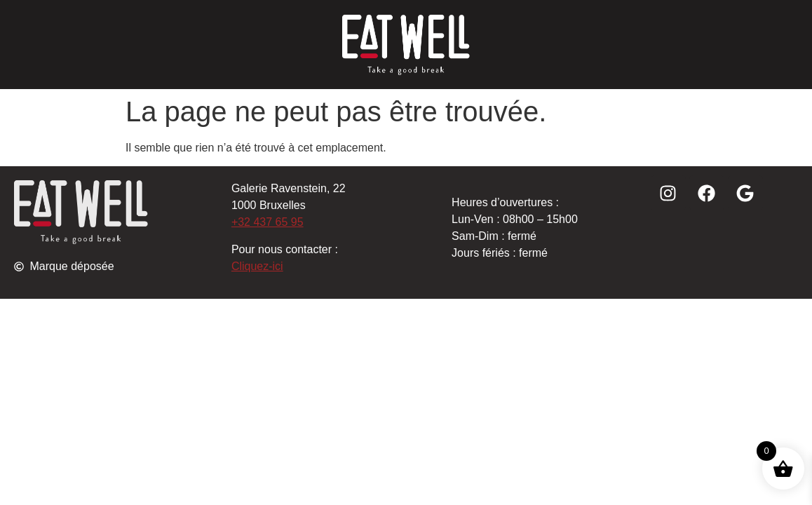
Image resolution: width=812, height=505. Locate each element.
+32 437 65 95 (268, 222)
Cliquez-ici (257, 266)
